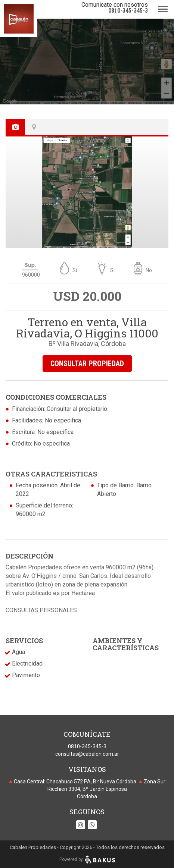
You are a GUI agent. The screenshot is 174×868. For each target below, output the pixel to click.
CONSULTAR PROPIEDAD (87, 364)
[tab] (16, 127)
